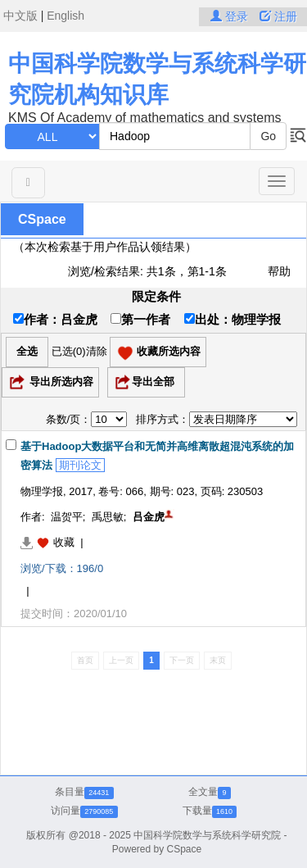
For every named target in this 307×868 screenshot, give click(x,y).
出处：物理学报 (233, 319)
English (65, 16)
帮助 (279, 271)
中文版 (20, 16)
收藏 (64, 542)
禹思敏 (108, 517)
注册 (278, 16)
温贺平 (67, 517)
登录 (231, 16)
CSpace (42, 219)
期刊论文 (80, 465)
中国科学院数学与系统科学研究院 (207, 835)
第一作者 (140, 319)
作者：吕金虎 (55, 319)
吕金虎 (149, 517)
